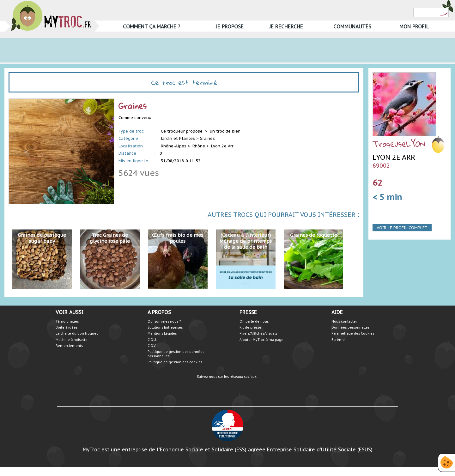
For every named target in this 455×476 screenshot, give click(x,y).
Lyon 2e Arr (222, 146)
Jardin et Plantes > (180, 138)
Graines (207, 138)
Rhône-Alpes (174, 146)
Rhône (199, 146)
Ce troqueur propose (182, 131)
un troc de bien (225, 131)
